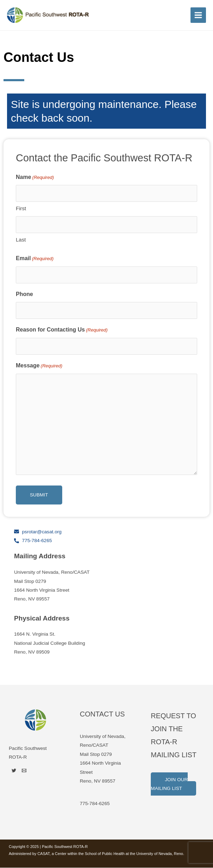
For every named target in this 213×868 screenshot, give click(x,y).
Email (35, 259)
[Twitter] (14, 771)
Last (21, 240)
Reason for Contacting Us (62, 331)
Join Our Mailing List (169, 784)
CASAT (43, 854)
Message (39, 366)
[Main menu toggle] (198, 15)
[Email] (24, 771)
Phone (24, 294)
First (21, 209)
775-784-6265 (95, 804)
